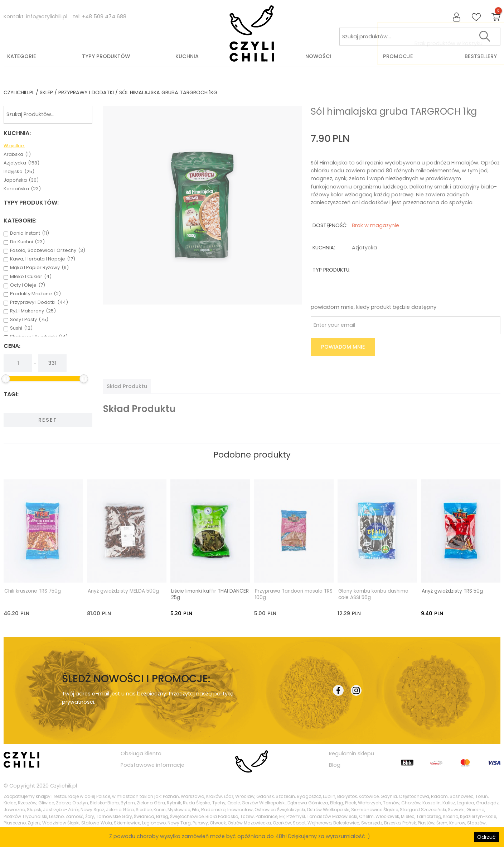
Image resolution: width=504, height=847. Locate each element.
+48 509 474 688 (104, 16)
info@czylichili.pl (47, 16)
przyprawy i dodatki (86, 92)
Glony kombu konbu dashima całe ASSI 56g (373, 594)
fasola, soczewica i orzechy (48, 250)
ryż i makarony (33, 311)
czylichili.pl (19, 92)
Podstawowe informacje (152, 765)
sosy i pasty (29, 320)
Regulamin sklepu (352, 753)
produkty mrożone (35, 294)
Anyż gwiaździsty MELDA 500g (123, 591)
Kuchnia (187, 56)
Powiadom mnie (343, 347)
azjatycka (21, 163)
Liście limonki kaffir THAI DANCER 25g (210, 594)
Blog (335, 765)
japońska (21, 180)
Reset (48, 420)
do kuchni (27, 242)
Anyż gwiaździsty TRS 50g (452, 591)
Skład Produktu (127, 386)
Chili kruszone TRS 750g (33, 591)
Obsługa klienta (141, 753)
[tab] (127, 386)
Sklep (46, 92)
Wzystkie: (14, 146)
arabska (17, 154)
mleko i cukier (31, 277)
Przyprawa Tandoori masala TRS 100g (294, 594)
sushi (21, 328)
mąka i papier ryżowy (39, 268)
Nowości (318, 56)
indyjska (19, 172)
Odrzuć (486, 837)
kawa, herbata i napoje (43, 259)
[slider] (6, 379)
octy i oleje (28, 285)
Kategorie (22, 56)
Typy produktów (106, 56)
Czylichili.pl (64, 785)
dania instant (30, 233)
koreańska (22, 189)
